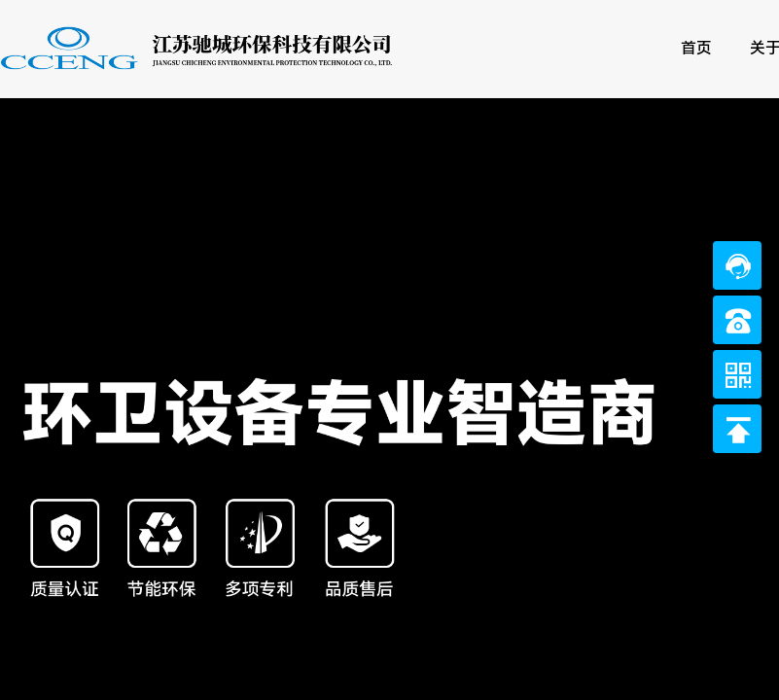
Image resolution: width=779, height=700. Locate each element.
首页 (696, 48)
